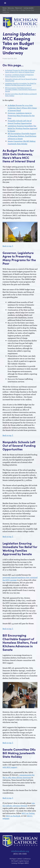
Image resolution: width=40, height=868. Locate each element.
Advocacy (11, 8)
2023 (4, 10)
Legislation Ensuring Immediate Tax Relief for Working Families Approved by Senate (21, 84)
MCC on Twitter (28, 813)
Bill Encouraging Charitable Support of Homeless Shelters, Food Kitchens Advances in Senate (21, 89)
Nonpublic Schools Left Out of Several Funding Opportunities (21, 80)
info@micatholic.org (20, 851)
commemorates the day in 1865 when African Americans (19, 776)
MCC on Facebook (13, 816)
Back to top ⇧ (8, 246)
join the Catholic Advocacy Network (19, 804)
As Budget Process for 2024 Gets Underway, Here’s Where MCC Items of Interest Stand (20, 71)
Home (4, 8)
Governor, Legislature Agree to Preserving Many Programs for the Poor (19, 75)
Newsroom (19, 8)
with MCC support (10, 767)
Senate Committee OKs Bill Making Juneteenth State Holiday (21, 95)
